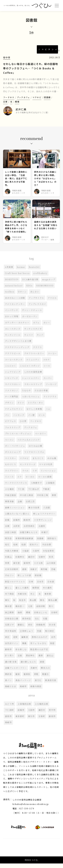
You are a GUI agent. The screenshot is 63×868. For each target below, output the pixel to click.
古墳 (7, 530)
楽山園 (33, 604)
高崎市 (23, 691)
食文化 (38, 685)
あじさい (35, 296)
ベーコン (9, 444)
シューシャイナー (31, 382)
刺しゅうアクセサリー (44, 518)
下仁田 (21, 493)
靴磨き (46, 678)
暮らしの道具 (22, 592)
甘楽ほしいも (41, 617)
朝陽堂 (36, 592)
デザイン (9, 407)
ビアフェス (11, 426)
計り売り (9, 660)
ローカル (30, 481)
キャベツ (29, 339)
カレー (47, 327)
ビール (42, 419)
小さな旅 (38, 567)
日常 (5, 106)
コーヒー (52, 358)
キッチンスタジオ (33, 333)
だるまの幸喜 (41, 395)
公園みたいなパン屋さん (17, 518)
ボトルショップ (13, 456)
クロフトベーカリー (34, 358)
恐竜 (53, 574)
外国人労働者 (12, 555)
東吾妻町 (20, 721)
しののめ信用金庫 (33, 376)
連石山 (50, 660)
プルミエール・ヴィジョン (18, 438)
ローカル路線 (45, 481)
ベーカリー (41, 438)
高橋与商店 (36, 691)
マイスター (11, 463)
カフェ (36, 327)
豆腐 (20, 660)
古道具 (42, 530)
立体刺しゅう (27, 635)
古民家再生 (29, 530)
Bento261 (34, 271)
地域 (16, 549)
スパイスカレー (13, 389)
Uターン (22, 296)
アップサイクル (36, 302)
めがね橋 (52, 463)
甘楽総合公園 (12, 623)
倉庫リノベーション (15, 512)
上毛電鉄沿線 (41, 708)
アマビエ (52, 302)
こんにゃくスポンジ (30, 370)
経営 (16, 641)
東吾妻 (48, 598)
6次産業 (9, 271)
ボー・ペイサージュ (15, 450)
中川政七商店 (27, 500)
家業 (7, 567)
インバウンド (12, 315)
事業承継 (9, 506)
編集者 (25, 641)
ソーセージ (51, 389)
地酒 (24, 549)
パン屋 (31, 419)
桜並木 (23, 604)
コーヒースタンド (14, 364)
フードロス (9, 101)
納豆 (7, 641)
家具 (51, 561)
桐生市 (31, 721)
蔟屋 (52, 648)
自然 (53, 641)
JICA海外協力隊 (30, 284)
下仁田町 (9, 714)
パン (7, 419)
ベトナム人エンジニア (29, 444)
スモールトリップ (33, 389)
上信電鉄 (50, 487)
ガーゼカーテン (30, 321)
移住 (30, 629)
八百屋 (47, 512)
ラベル (25, 475)
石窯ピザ (9, 629)
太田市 (36, 555)
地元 (7, 549)
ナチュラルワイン (14, 413)
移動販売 (41, 629)
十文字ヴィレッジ (43, 524)
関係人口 (45, 672)
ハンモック (19, 419)
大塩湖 (25, 555)
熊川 (51, 611)
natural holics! (14, 290)
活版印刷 (41, 611)
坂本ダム (34, 549)
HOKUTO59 (12, 284)
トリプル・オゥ (35, 407)
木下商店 (9, 598)
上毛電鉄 (9, 493)
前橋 (7, 524)
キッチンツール (13, 339)
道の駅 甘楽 (11, 666)
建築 (24, 574)
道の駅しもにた (28, 666)
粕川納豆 (50, 635)
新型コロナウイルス (15, 586)
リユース (9, 481)
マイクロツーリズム (34, 456)
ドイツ (21, 407)
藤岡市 (8, 654)
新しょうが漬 (24, 580)
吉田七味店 (11, 537)
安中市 (7, 58)
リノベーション (48, 475)
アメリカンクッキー (15, 308)
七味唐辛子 (36, 487)
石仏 (37, 623)
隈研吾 (8, 678)
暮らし (8, 592)
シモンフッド (12, 382)
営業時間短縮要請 (24, 543)
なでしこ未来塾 (34, 413)
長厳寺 (34, 672)
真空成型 (27, 623)
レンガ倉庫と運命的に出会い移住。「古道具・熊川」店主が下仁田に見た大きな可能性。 (16, 183)
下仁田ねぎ (34, 493)
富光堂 (17, 567)
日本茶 (40, 586)
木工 (33, 598)
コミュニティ (33, 364)
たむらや (26, 395)
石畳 (45, 623)
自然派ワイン (12, 648)
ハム (48, 413)
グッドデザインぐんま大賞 (18, 345)
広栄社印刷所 (12, 574)
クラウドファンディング (17, 352)
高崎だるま (11, 691)
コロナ (47, 364)
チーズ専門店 (12, 401)
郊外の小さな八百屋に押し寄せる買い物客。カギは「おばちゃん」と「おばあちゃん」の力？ (45, 183)
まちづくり (38, 463)
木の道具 (47, 592)
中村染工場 (43, 500)
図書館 (47, 101)
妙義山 (8, 561)
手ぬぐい (9, 580)
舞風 (24, 648)
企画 (20, 506)
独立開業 (9, 617)
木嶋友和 (22, 598)
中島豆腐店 (11, 500)
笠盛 (39, 635)
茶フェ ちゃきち (38, 648)
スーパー (48, 382)
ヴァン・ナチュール (32, 315)
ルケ (20, 481)
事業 (54, 500)
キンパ (40, 339)
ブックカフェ (23, 101)
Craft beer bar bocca (17, 278)
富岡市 (27, 567)
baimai (21, 271)
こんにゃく (11, 370)
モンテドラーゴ (28, 469)
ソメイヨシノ (12, 395)
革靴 (36, 678)
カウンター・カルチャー (17, 327)
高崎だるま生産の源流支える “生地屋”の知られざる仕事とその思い (46, 229)
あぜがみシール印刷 (15, 302)
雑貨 (18, 678)
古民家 (17, 530)
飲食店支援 (51, 685)
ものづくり (11, 469)
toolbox (10, 296)
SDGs (29, 290)
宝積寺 (42, 561)
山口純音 (51, 567)
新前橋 (38, 580)
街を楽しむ (21, 654)
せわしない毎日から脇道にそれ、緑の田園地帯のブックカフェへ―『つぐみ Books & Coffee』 (31, 68)
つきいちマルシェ (31, 401)
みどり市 (9, 708)
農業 (41, 660)
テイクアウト (50, 401)
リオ (35, 475)
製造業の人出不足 (39, 654)
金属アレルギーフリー (16, 672)
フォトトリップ (13, 432)
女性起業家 (49, 555)
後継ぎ (34, 574)
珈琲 (20, 617)
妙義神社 (20, 561)
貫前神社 (30, 660)
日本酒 (51, 586)
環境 (17, 106)
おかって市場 (12, 321)
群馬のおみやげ (40, 641)
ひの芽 (23, 426)
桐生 (7, 604)
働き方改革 (34, 512)
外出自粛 (47, 549)
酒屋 (42, 666)
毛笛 (30, 611)
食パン (8, 685)
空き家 (52, 629)
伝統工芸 (30, 506)
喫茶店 (8, 543)
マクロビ (37, 101)
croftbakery (40, 278)
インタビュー (47, 49)
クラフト (38, 352)
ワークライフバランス (16, 487)
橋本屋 (8, 611)
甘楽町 (55, 617)
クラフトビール (13, 358)
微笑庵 (44, 574)
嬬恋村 (31, 561)
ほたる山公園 (36, 450)
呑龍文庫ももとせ (29, 537)
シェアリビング (13, 376)
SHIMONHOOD (45, 290)
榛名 (42, 604)
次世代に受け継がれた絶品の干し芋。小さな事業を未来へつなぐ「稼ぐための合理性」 (16, 231)
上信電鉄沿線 (24, 708)
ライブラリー (12, 475)
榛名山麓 (53, 604)
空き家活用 (11, 635)
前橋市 (17, 524)
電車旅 (27, 678)
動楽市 (27, 524)
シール (47, 370)
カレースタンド (13, 333)
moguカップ (49, 284)
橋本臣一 (20, 611)
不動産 (46, 493)
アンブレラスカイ (37, 308)
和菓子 (45, 537)
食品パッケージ (23, 685)
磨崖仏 (21, 629)
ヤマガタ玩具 (46, 469)
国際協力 (52, 543)
